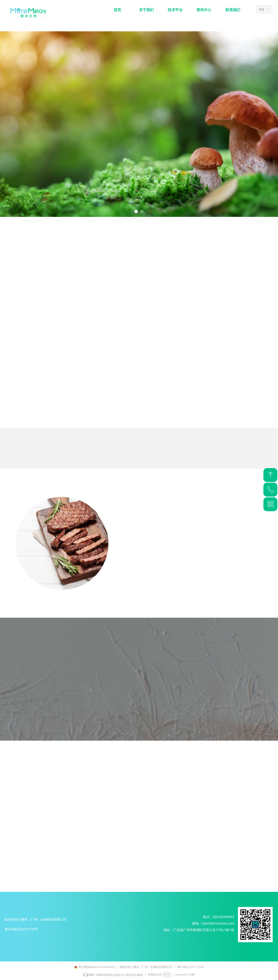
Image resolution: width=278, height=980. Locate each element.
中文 (262, 10)
